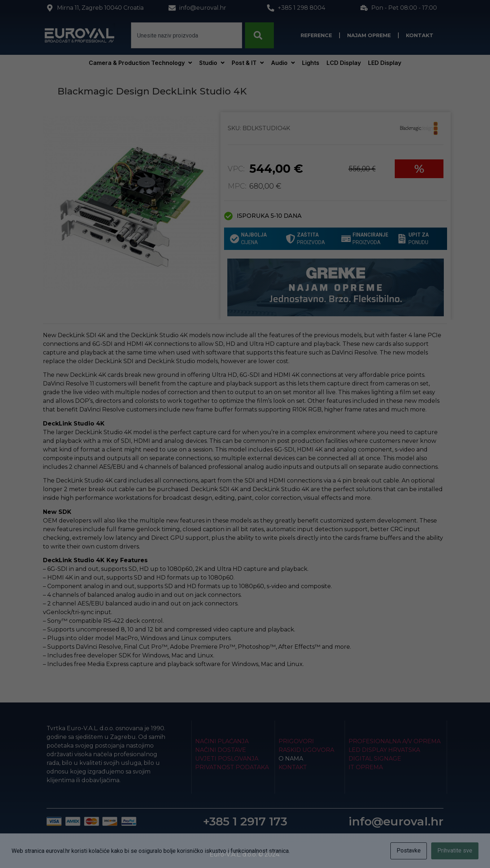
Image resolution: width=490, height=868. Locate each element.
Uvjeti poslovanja (227, 759)
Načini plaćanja (222, 741)
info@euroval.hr (396, 821)
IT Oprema (366, 767)
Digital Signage (375, 759)
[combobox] (187, 35)
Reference (316, 35)
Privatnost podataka (232, 767)
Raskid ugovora (306, 750)
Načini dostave (221, 750)
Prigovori (296, 741)
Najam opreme (369, 35)
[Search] (259, 35)
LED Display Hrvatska (384, 750)
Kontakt (420, 35)
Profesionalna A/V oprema (395, 741)
